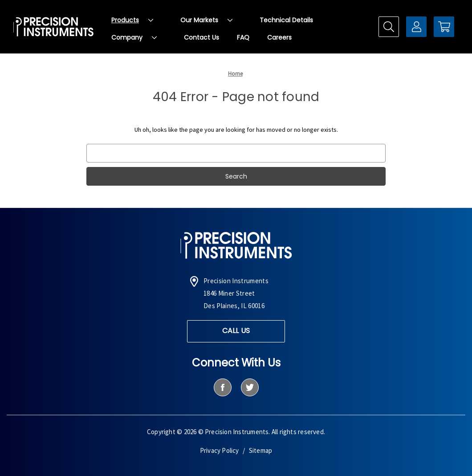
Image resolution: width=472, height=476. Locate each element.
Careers (279, 37)
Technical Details (286, 20)
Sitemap (260, 450)
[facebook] (222, 387)
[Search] (389, 27)
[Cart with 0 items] (444, 27)
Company (134, 37)
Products (132, 20)
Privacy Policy (220, 450)
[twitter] (250, 387)
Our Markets (206, 20)
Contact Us (201, 37)
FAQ (243, 37)
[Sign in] (416, 27)
